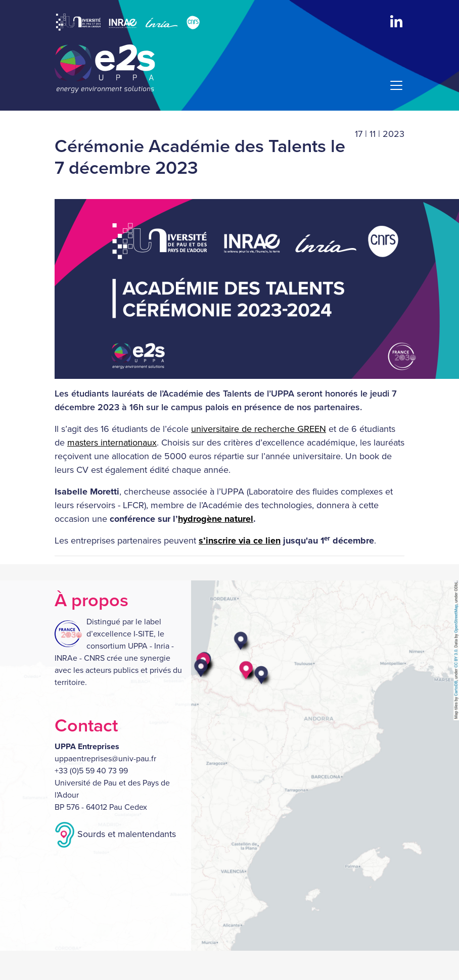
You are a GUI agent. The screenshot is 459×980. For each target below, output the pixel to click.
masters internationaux (112, 443)
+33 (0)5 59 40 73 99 (91, 771)
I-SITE (144, 634)
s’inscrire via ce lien (240, 541)
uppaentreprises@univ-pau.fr (105, 759)
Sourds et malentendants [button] (115, 834)
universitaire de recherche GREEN (259, 429)
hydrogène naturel (216, 519)
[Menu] (393, 85)
